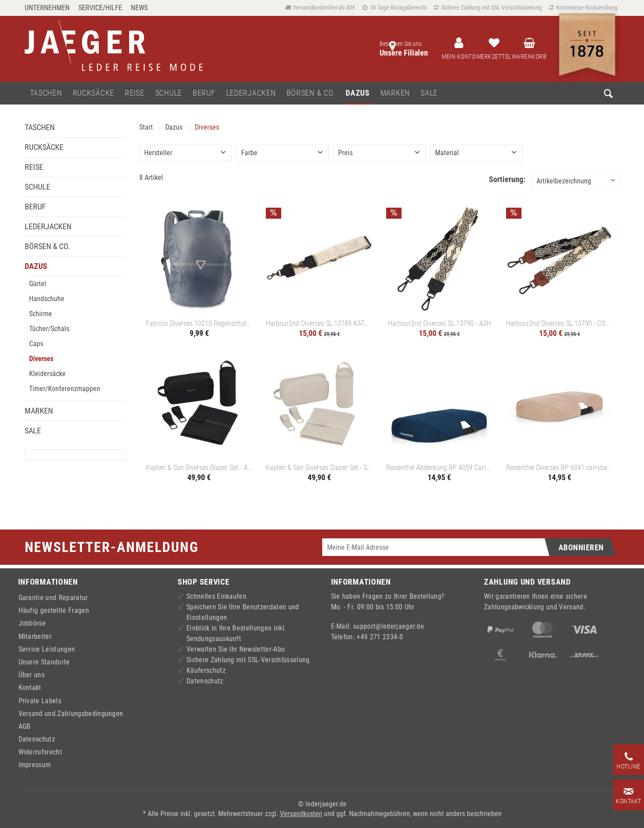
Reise (34, 167)
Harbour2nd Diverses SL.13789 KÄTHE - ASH (319, 323)
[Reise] (135, 93)
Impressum (35, 765)
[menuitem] (49, 8)
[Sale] (429, 93)
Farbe (249, 153)
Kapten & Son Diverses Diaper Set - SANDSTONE (319, 468)
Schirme (41, 314)
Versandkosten (301, 814)
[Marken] (395, 93)
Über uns (32, 675)
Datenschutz (37, 739)
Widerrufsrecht (40, 752)
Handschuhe (47, 299)
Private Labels (40, 701)
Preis (345, 153)
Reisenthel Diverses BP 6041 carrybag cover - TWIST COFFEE (560, 468)
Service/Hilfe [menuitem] (100, 8)
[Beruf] (204, 93)
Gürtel (38, 284)
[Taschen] (46, 93)
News (139, 8)
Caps (36, 344)
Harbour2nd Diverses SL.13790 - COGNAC (560, 323)
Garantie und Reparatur (53, 598)
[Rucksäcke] (93, 93)
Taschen (40, 127)
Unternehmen (47, 8)
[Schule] (169, 93)
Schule (37, 187)
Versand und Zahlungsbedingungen (71, 714)
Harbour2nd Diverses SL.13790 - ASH (439, 323)
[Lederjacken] (251, 93)
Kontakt (30, 688)
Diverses (41, 359)
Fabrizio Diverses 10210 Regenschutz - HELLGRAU (199, 323)
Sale (33, 431)
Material (447, 153)
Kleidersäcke (47, 374)
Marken (39, 411)
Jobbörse (32, 623)
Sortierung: (507, 179)
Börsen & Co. (47, 246)
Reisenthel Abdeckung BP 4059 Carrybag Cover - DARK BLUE (440, 468)
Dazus (36, 266)
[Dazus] (358, 93)
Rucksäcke (44, 147)
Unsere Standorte (44, 662)
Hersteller (158, 153)
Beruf (35, 207)
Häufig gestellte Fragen (54, 610)
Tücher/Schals (49, 329)
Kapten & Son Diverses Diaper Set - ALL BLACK (199, 468)
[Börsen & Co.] (311, 93)
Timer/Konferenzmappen (65, 389)
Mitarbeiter (35, 636)
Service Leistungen (47, 649)
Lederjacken (48, 226)
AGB (25, 726)
